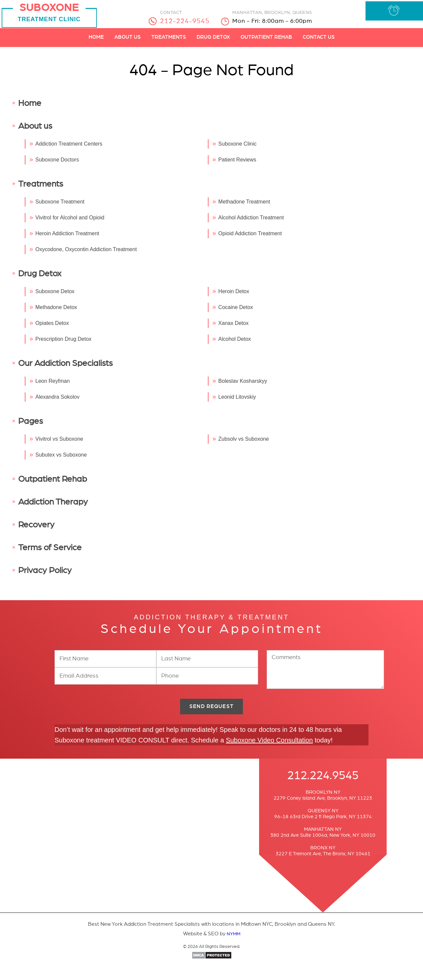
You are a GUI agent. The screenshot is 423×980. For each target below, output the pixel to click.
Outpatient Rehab (266, 41)
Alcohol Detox (235, 343)
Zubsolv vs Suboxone (244, 443)
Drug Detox (213, 41)
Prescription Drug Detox (63, 343)
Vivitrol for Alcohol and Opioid (70, 222)
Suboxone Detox (55, 296)
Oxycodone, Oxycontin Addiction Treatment (86, 254)
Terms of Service (50, 552)
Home (96, 41)
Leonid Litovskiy (237, 401)
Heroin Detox (234, 296)
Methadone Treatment (244, 206)
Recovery (36, 529)
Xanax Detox (234, 327)
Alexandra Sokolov (57, 401)
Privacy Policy (45, 575)
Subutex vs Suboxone (61, 459)
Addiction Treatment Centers (69, 148)
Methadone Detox (56, 312)
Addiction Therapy (53, 506)
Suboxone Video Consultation (269, 748)
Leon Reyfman (53, 385)
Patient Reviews (237, 164)
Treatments (169, 41)
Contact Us (319, 41)
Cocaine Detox (236, 312)
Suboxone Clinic (238, 148)
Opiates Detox (52, 327)
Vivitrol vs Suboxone (59, 443)
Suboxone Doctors (57, 164)
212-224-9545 (189, 21)
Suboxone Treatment (60, 206)
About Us (128, 41)
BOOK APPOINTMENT (391, 14)
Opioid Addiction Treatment (250, 238)
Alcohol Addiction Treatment (251, 222)
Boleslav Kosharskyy (243, 385)
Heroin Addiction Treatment (67, 238)
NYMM (233, 941)
